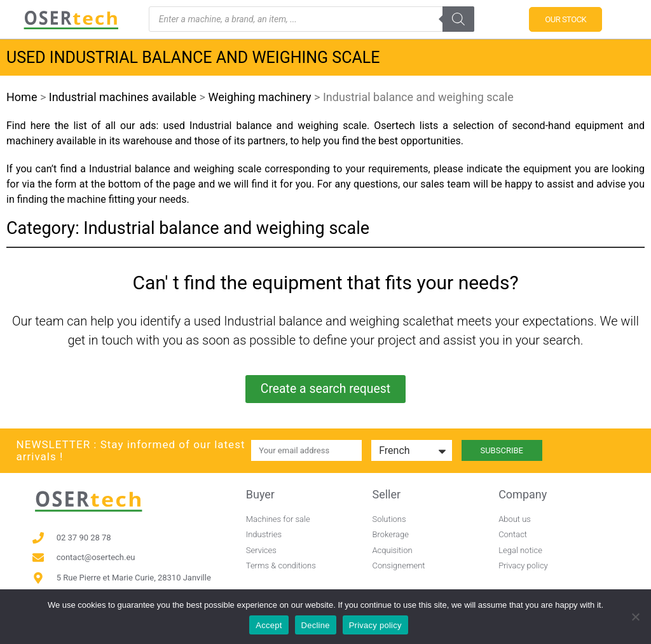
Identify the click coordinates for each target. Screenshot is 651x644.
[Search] (458, 19)
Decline (316, 625)
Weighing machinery (259, 97)
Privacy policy (375, 625)
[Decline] (635, 617)
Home (22, 97)
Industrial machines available (123, 97)
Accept (269, 625)
